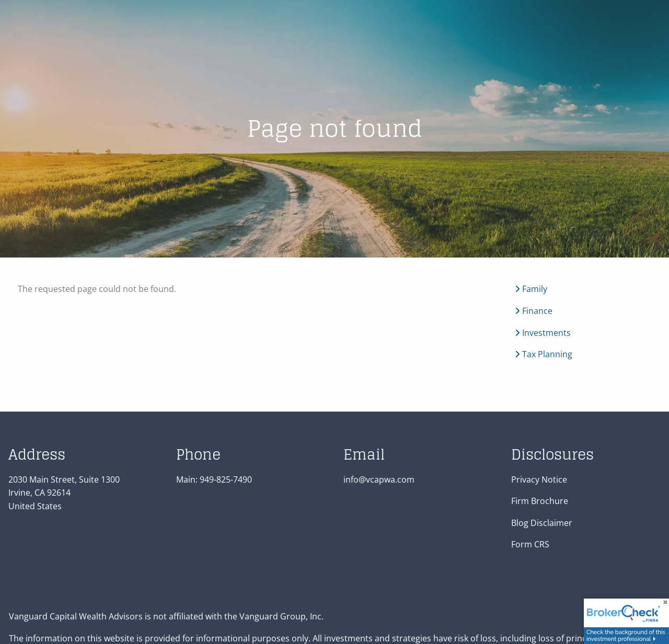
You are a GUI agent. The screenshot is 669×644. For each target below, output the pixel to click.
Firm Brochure (540, 501)
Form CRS (530, 545)
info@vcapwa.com (379, 479)
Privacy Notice (539, 479)
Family (531, 289)
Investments (543, 333)
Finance (534, 311)
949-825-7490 (226, 479)
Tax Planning (544, 355)
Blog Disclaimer (542, 523)
